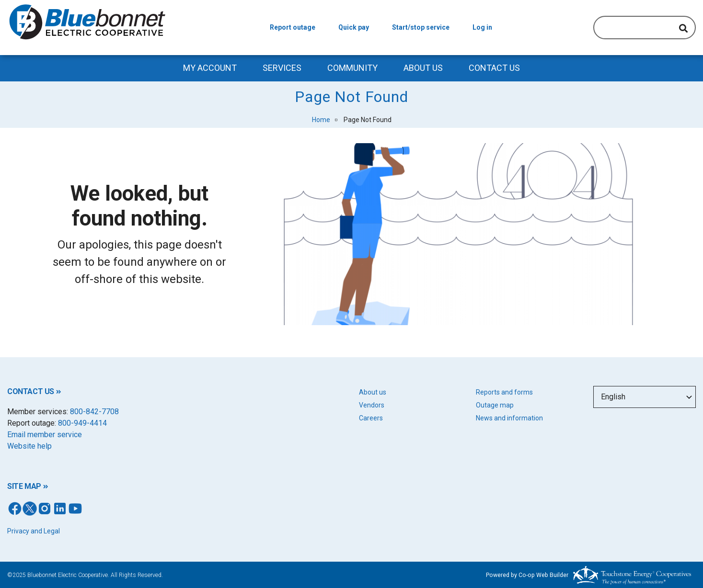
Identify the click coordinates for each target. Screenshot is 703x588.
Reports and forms (504, 392)
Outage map (495, 405)
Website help (29, 446)
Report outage (293, 27)
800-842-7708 (94, 412)
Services (282, 68)
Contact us (494, 68)
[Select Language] (645, 397)
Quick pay (354, 27)
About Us (423, 68)
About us (373, 392)
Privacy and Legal (34, 531)
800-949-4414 (82, 423)
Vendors (372, 405)
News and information (509, 418)
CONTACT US (31, 391)
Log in (482, 27)
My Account (210, 68)
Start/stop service (421, 27)
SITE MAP (24, 486)
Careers (371, 418)
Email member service (45, 435)
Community (352, 68)
